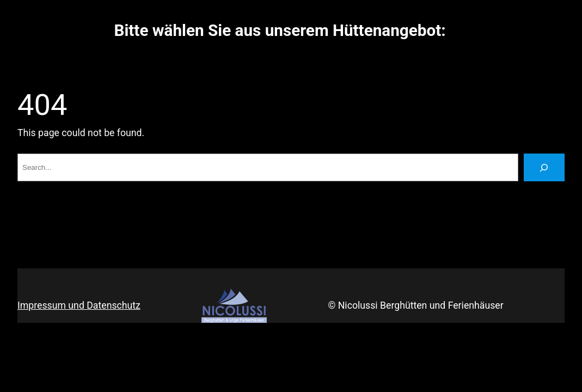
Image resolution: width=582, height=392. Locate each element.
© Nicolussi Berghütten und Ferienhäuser (415, 305)
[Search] (544, 168)
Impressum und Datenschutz (79, 305)
